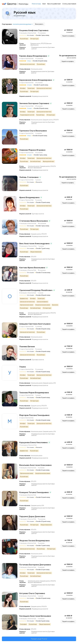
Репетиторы (36, 4)
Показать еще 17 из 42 (39, 639)
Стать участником (69, 4)
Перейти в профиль (68, 36)
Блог (44, 4)
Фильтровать (39, 24)
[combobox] (23, 24)
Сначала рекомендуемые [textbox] (22, 24)
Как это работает (54, 4)
